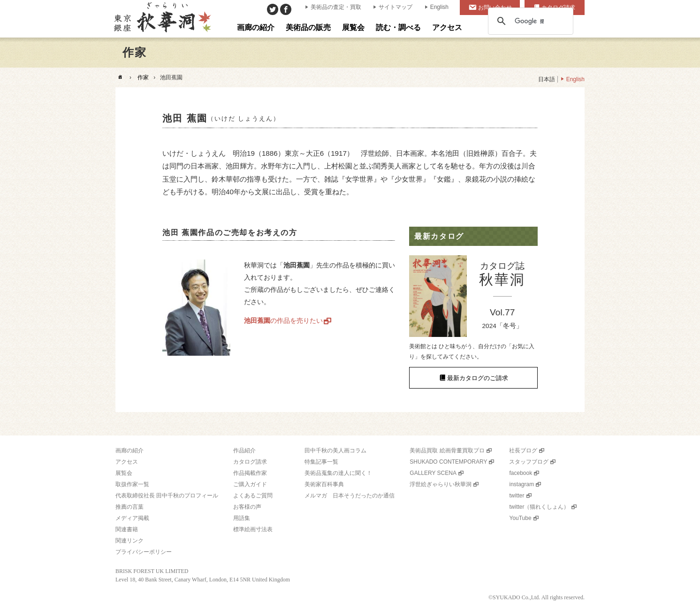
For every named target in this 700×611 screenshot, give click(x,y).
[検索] (529, 21)
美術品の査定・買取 (336, 7)
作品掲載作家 (250, 473)
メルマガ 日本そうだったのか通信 (350, 496)
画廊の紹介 (129, 451)
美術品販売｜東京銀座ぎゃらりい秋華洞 (162, 19)
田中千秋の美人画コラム (335, 451)
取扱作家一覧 (132, 484)
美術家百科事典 (324, 484)
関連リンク (129, 541)
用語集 (242, 518)
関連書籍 (127, 529)
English (439, 7)
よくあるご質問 (253, 496)
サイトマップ (396, 7)
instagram (521, 484)
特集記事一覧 (321, 462)
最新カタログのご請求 (478, 378)
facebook (521, 473)
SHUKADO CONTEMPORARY (448, 462)
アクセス (127, 462)
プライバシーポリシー (144, 552)
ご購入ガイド (250, 484)
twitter (517, 496)
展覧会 (124, 473)
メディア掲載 (132, 518)
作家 (143, 77)
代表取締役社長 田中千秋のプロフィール (167, 496)
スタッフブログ (529, 462)
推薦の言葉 (129, 507)
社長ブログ (523, 451)
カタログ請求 (250, 462)
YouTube (520, 518)
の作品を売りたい (283, 321)
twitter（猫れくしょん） (539, 507)
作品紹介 (244, 451)
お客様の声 (247, 507)
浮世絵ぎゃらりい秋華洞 (441, 484)
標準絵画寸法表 (253, 529)
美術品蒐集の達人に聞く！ (338, 473)
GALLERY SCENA (433, 473)
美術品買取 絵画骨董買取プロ (447, 451)
